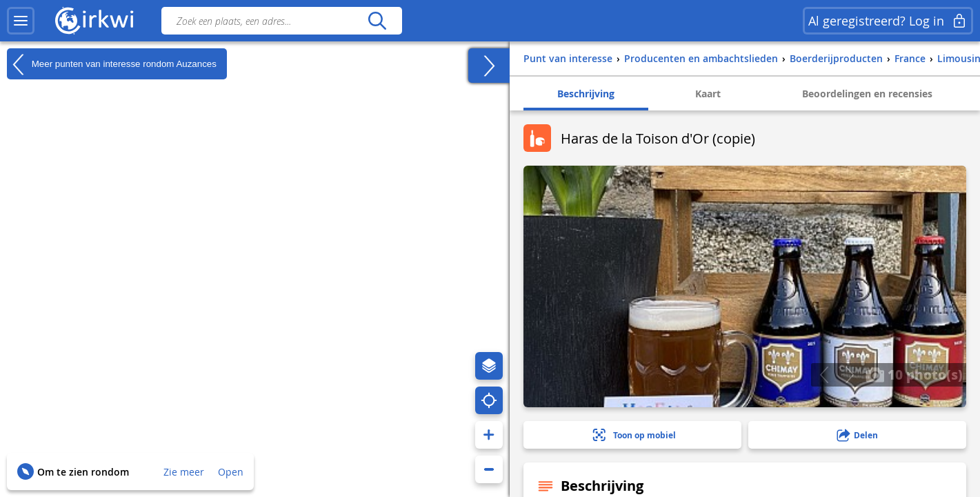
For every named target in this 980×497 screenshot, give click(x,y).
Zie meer (184, 472)
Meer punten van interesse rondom (112, 64)
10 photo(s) (914, 374)
